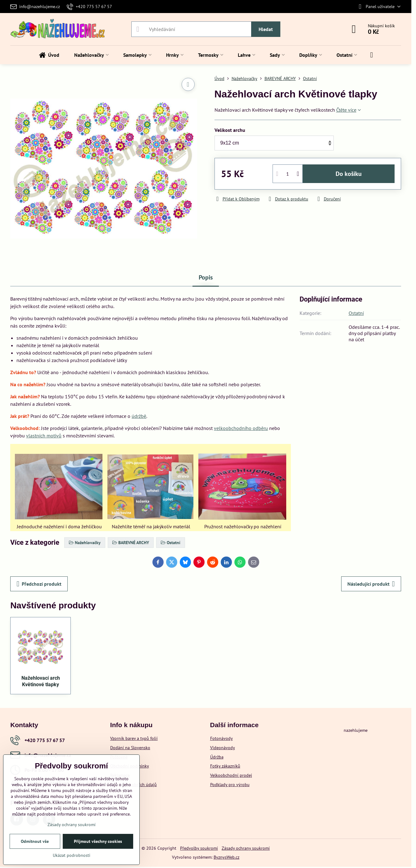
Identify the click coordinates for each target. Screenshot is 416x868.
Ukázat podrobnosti (72, 855)
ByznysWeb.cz (226, 857)
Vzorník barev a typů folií (134, 738)
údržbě (139, 416)
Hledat (266, 29)
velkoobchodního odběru (241, 428)
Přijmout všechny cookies (98, 841)
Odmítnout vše (35, 841)
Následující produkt (371, 584)
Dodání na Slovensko (130, 748)
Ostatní (356, 313)
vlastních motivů (44, 436)
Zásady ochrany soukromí (246, 848)
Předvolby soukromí (199, 848)
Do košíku (349, 174)
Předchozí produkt (39, 584)
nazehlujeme (356, 730)
